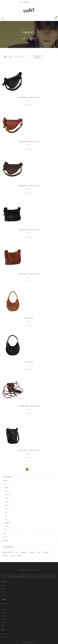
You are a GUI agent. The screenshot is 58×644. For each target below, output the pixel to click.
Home (24, 38)
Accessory (6, 540)
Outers (6, 487)
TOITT (40, 552)
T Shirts (7, 498)
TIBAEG (12, 556)
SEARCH (37, 57)
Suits (6, 512)
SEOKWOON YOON (7, 552)
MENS (4, 533)
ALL (6, 484)
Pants (6, 509)
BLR (17, 552)
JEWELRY (3, 592)
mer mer (33, 552)
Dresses (7, 505)
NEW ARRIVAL (4, 634)
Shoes (6, 519)
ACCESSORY (4, 595)
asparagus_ (24, 552)
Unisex (6, 526)
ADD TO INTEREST (29, 105)
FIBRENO (47, 552)
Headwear (7, 523)
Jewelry (5, 537)
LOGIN (21, 2)
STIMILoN (5, 556)
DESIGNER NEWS (5, 637)
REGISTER (26, 2)
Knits (6, 491)
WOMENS (5, 480)
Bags (6, 516)
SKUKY (19, 556)
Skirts (6, 502)
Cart (56, 17)
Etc (6, 530)
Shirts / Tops (8, 495)
